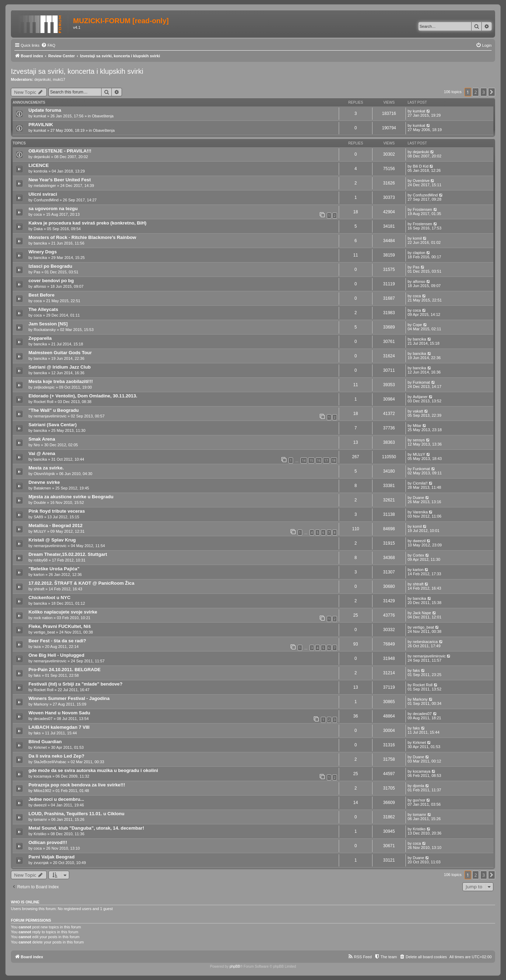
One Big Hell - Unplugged (56, 655)
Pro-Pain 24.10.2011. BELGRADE (64, 670)
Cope (417, 325)
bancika (40, 243)
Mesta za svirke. (46, 468)
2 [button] (476, 92)
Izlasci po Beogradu (50, 266)
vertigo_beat (44, 632)
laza (37, 647)
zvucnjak (41, 863)
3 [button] (484, 92)
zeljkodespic (44, 387)
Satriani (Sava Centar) (53, 425)
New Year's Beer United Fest (60, 180)
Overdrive (421, 181)
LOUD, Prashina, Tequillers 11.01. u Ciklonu (76, 814)
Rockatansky (45, 330)
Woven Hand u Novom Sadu (59, 713)
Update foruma (45, 110)
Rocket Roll (44, 402)
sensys (419, 440)
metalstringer (45, 186)
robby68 (41, 560)
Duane (419, 498)
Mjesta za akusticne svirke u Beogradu (71, 497)
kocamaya (43, 776)
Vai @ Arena (42, 453)
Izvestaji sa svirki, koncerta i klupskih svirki (77, 71)
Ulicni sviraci (43, 194)
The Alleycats (43, 309)
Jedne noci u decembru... (56, 799)
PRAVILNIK (41, 125)
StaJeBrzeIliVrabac (50, 762)
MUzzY (419, 454)
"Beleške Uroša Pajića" (54, 569)
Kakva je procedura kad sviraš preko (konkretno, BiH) (87, 223)
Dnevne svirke (44, 482)
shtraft (39, 589)
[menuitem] (48, 45)
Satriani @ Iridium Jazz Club (60, 367)
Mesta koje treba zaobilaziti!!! (61, 381)
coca (38, 214)
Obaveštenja (103, 116)
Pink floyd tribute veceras (57, 511)
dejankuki (43, 79)
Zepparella (40, 338)
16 (319, 460)
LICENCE (39, 165)
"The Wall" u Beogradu (54, 410)
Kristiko (40, 834)
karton (39, 575)
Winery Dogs (43, 252)
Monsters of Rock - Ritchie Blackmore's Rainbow (82, 237)
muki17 (59, 79)
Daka (38, 229)
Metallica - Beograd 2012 (56, 525)
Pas (37, 272)
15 (311, 460)
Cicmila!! (420, 483)
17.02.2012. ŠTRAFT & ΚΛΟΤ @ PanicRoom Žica (81, 583)
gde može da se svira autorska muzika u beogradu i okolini (93, 770)
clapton (419, 253)
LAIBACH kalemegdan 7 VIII (59, 727)
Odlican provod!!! (48, 842)
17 (326, 460)
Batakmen (43, 488)
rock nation (43, 618)
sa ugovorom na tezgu (53, 209)
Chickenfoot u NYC (49, 598)
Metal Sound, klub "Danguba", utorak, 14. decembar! (86, 828)
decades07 (43, 719)
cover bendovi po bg (51, 281)
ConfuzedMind (46, 200)
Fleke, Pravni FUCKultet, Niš (60, 626)
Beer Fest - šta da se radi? (57, 641)
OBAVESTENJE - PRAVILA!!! (60, 151)
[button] (492, 92)
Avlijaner (420, 397)
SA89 (38, 517)
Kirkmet (40, 747)
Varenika (420, 512)
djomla (419, 786)
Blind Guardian (45, 742)
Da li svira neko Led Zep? (56, 756)
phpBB (235, 966)
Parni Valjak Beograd (51, 857)
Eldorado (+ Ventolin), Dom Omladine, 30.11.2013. (83, 396)
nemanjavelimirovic (50, 416)
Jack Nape (422, 613)
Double (40, 502)
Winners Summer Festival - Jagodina (69, 698)
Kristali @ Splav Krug (52, 540)
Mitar (417, 426)
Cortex (419, 555)
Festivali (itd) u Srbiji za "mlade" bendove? (76, 684)
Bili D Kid (421, 166)
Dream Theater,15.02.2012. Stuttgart (68, 554)
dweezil (419, 541)
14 (304, 460)
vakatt (418, 411)
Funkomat (421, 382)
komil (417, 238)
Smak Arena (42, 439)
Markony (41, 704)
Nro (37, 445)
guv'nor (419, 800)
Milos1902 (43, 791)
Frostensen (423, 209)
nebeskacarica (425, 642)
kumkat (40, 116)
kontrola (41, 171)
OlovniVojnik (44, 474)
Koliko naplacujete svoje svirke (63, 612)
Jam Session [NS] (48, 324)
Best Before (41, 295)
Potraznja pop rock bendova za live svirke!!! (77, 785)
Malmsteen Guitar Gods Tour (60, 353)
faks (37, 675)
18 (334, 460)
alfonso (40, 286)
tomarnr (40, 819)
